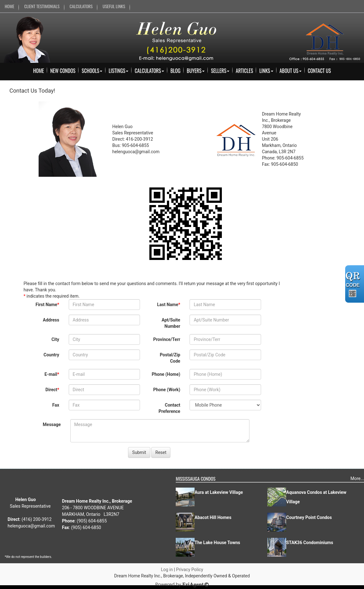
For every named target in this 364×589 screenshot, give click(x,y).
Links (266, 71)
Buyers (196, 71)
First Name (46, 305)
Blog (175, 71)
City (55, 339)
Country (51, 355)
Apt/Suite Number (171, 323)
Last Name (168, 305)
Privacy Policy (190, 570)
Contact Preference (169, 408)
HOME (9, 6)
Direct (51, 390)
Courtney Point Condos (309, 517)
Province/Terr (167, 339)
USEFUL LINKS (114, 6)
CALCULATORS (81, 6)
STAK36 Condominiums (310, 543)
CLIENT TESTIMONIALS (42, 6)
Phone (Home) (166, 374)
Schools (92, 71)
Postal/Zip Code (170, 358)
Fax (56, 405)
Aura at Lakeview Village (219, 492)
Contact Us (319, 71)
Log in (167, 570)
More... (357, 478)
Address (51, 320)
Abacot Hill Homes (213, 517)
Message (52, 424)
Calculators (149, 71)
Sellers (220, 71)
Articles (244, 71)
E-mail (51, 374)
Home (38, 71)
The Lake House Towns (217, 543)
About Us (291, 71)
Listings (118, 71)
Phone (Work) (167, 390)
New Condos (63, 71)
